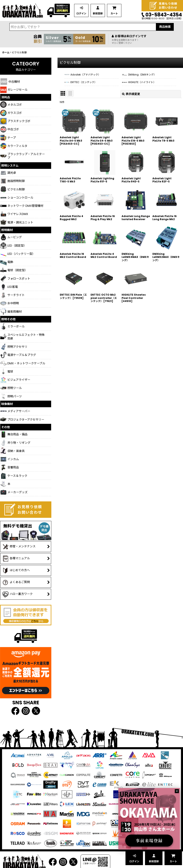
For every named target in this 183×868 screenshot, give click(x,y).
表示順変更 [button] (131, 94)
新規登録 (98, 13)
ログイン (81, 13)
